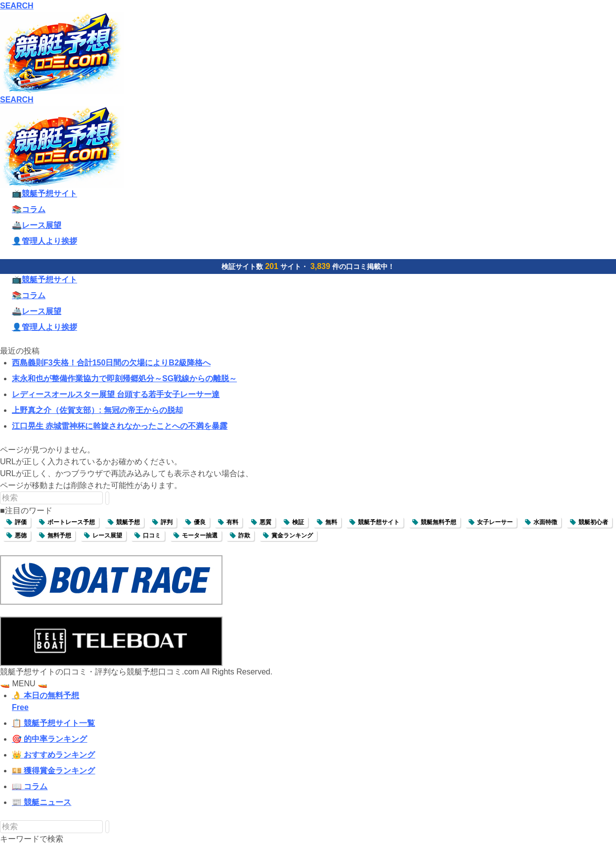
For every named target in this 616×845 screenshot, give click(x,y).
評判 (167, 522)
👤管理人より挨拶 (44, 241)
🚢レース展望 (37, 225)
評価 (21, 522)
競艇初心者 (593, 522)
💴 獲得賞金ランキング (53, 771)
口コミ (152, 535)
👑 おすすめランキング (53, 755)
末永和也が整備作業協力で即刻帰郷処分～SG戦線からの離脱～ (124, 378)
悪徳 (21, 535)
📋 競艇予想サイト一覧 (53, 723)
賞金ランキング (292, 535)
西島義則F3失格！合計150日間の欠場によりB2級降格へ (111, 363)
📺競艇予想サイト (44, 194)
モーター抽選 (200, 535)
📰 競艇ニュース (42, 802)
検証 (298, 522)
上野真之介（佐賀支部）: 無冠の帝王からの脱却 (97, 410)
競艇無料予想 (439, 522)
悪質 (265, 522)
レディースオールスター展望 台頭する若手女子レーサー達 (116, 394)
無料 (331, 522)
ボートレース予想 (71, 522)
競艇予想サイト (379, 522)
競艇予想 (128, 522)
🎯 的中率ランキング (49, 739)
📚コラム (29, 209)
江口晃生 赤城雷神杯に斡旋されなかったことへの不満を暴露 (120, 426)
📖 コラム (30, 786)
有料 (232, 522)
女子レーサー (495, 522)
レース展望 (107, 535)
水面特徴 (545, 522)
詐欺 (244, 535)
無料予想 (59, 535)
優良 (200, 522)
